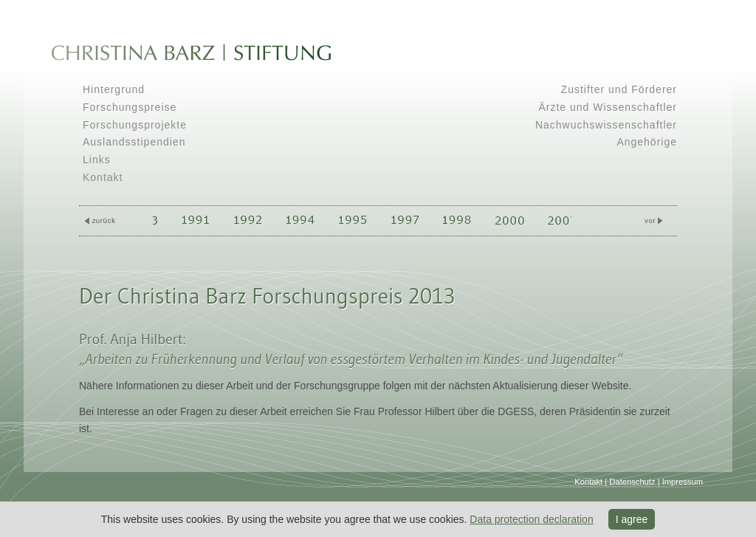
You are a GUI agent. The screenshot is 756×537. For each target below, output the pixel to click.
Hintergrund (114, 89)
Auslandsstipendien (134, 142)
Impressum (683, 482)
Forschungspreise (130, 107)
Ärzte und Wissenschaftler (608, 107)
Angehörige (647, 142)
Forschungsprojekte (135, 125)
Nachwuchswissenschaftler (606, 125)
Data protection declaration (531, 519)
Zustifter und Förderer (619, 89)
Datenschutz (632, 482)
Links (97, 160)
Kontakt (103, 177)
